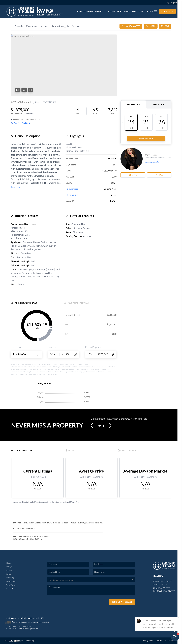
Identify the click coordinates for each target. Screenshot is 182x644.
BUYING (100, 11)
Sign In (172, 3)
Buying (9, 570)
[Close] (176, 620)
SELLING (111, 11)
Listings (9, 567)
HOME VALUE (124, 11)
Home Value (11, 581)
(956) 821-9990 (169, 591)
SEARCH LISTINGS (85, 11)
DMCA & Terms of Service (165, 641)
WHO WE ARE (138, 11)
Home (9, 563)
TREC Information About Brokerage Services (22, 629)
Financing (10, 578)
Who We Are (11, 585)
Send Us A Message (122, 602)
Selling (9, 574)
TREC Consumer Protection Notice (18, 626)
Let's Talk (167, 11)
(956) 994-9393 (164, 588)
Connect (10, 589)
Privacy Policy (148, 641)
